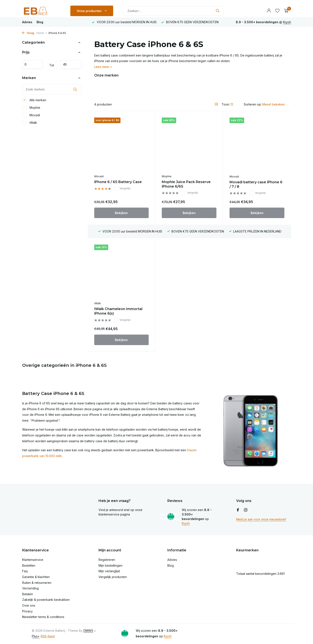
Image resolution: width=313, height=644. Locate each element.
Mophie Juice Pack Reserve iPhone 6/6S (186, 184)
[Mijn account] (269, 11)
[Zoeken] (173, 11)
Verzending (30, 588)
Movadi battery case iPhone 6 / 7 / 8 (256, 184)
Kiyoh (287, 22)
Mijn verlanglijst (109, 571)
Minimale (32, 64)
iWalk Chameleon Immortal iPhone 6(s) (118, 311)
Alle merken (34, 100)
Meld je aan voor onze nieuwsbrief (261, 519)
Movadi (31, 115)
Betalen (28, 594)
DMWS (88, 631)
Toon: (226, 104)
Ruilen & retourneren (37, 583)
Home (42, 33)
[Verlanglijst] (277, 11)
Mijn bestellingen (110, 565)
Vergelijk (122, 188)
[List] (216, 104)
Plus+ (36, 636)
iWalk (30, 123)
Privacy (27, 611)
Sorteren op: (253, 104)
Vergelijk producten (113, 577)
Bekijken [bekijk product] (121, 213)
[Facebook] (238, 510)
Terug (28, 33)
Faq (25, 571)
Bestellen (29, 565)
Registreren (107, 560)
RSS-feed (48, 636)
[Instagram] (246, 510)
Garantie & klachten (36, 577)
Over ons (29, 605)
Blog (40, 22)
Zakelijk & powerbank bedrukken (46, 600)
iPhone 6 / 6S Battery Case (118, 182)
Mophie (31, 108)
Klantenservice (33, 560)
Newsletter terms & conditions (43, 617)
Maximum (71, 64)
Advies (27, 22)
